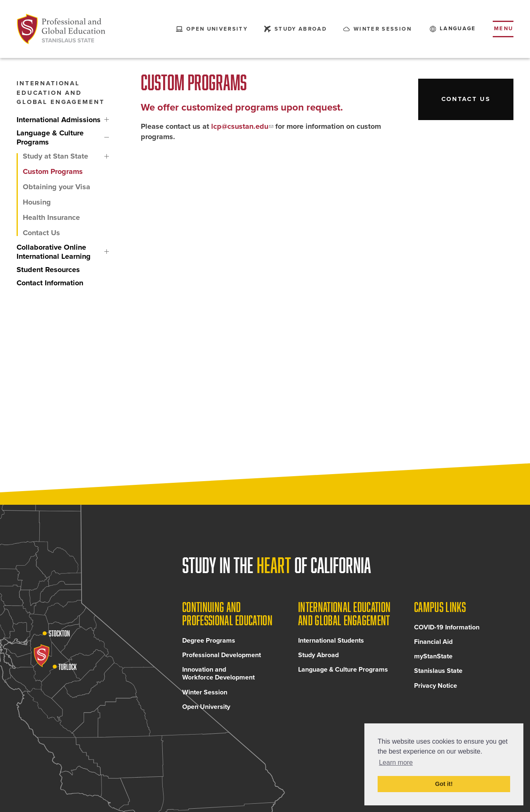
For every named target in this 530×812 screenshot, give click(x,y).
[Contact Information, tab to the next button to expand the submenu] (59, 283)
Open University (206, 707)
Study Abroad (318, 655)
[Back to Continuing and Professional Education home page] (61, 29)
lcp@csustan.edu (240, 126)
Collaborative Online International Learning (107, 252)
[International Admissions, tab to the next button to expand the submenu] (59, 120)
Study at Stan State (107, 156)
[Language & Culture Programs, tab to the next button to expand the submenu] (59, 137)
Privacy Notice (436, 686)
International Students (331, 641)
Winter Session (205, 692)
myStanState (433, 656)
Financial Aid (433, 642)
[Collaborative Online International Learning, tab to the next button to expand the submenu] (59, 252)
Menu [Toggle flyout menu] (504, 29)
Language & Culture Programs (107, 137)
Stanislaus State (438, 671)
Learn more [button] (396, 763)
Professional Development (222, 655)
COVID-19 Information (447, 627)
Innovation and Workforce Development (218, 673)
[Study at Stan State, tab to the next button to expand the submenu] (59, 156)
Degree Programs (209, 641)
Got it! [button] (444, 784)
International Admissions (107, 119)
